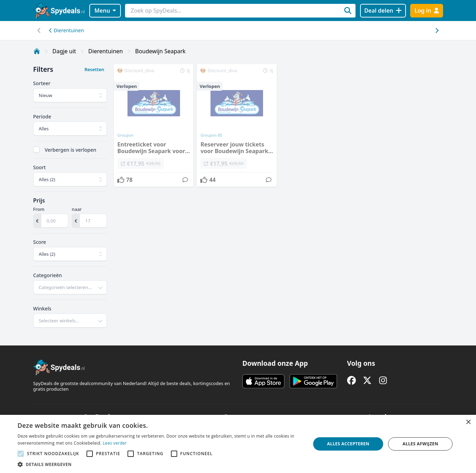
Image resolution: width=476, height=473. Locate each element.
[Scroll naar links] (437, 30)
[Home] (37, 51)
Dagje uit (64, 51)
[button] (160, 464)
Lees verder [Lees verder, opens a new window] (115, 443)
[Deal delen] (383, 11)
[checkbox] (36, 150)
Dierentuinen (67, 30)
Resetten (94, 69)
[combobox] (70, 287)
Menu (105, 11)
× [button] (468, 422)
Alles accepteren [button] (348, 444)
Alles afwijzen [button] (420, 444)
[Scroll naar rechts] (39, 30)
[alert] (238, 444)
